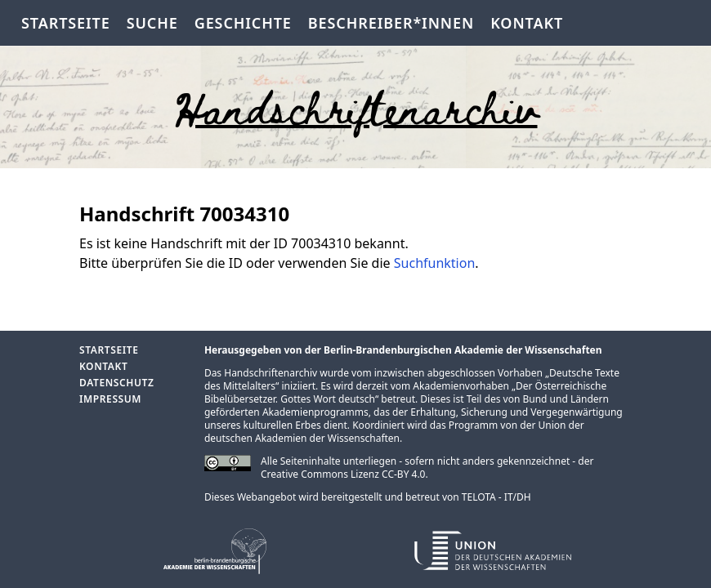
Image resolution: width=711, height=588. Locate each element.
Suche (152, 23)
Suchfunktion (435, 263)
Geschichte (243, 23)
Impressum (110, 399)
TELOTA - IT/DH (496, 497)
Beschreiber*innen (391, 23)
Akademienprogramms (315, 412)
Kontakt (527, 23)
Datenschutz (116, 383)
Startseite (66, 23)
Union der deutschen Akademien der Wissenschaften (394, 432)
